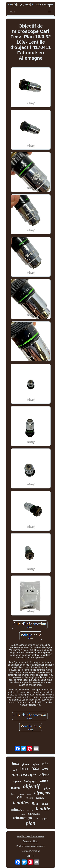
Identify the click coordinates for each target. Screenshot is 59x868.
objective (17, 781)
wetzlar (40, 798)
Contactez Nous (31, 841)
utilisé (45, 804)
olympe (21, 794)
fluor (35, 803)
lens (15, 763)
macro (30, 810)
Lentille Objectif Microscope (31, 836)
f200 (20, 797)
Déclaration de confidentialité (31, 846)
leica (24, 769)
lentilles (21, 802)
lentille (43, 809)
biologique (30, 781)
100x (35, 769)
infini (46, 764)
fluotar (26, 764)
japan (13, 794)
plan (31, 823)
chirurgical (34, 814)
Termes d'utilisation (31, 851)
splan (36, 764)
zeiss (44, 780)
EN (28, 856)
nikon (44, 775)
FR (33, 856)
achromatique (23, 818)
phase (29, 794)
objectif (31, 786)
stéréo (23, 814)
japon (45, 818)
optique (47, 788)
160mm (15, 788)
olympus (42, 793)
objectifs (29, 798)
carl (38, 818)
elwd (15, 770)
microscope (24, 774)
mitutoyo (18, 810)
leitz (45, 769)
